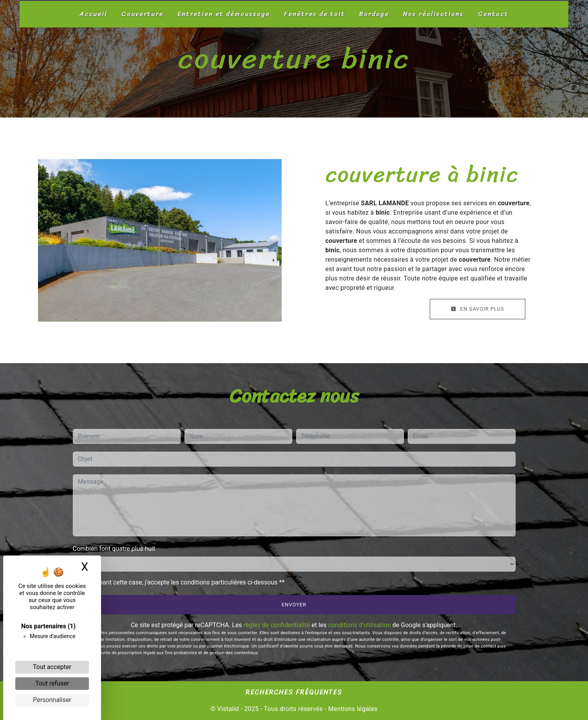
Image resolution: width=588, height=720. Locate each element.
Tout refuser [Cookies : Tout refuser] (52, 683)
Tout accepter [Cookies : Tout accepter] (52, 667)
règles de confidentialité (277, 625)
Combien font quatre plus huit (114, 549)
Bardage (374, 14)
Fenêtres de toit (315, 14)
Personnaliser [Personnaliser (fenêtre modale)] (52, 700)
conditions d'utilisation (360, 625)
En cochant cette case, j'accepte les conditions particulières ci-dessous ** (183, 582)
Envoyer (294, 605)
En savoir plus (478, 309)
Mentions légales (352, 709)
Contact (493, 14)
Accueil (93, 14)
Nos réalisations (433, 14)
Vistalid (228, 709)
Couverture (142, 14)
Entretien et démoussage (224, 14)
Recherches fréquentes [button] (294, 693)
